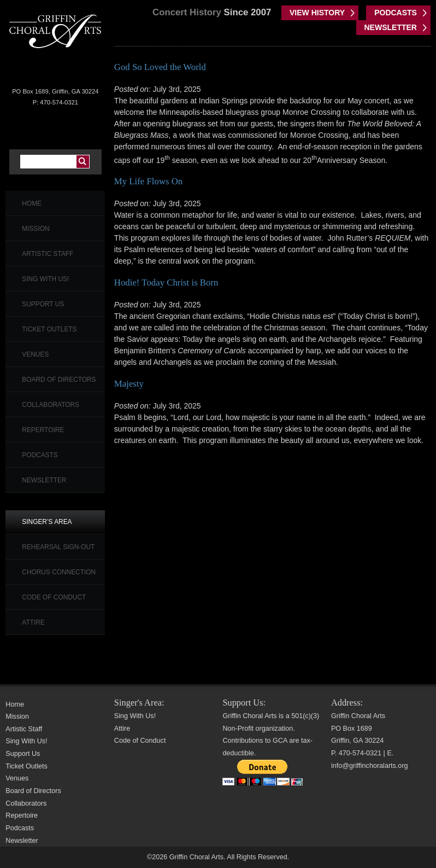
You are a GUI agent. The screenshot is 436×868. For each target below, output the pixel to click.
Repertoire (43, 430)
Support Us (43, 304)
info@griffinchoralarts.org (370, 766)
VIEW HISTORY (317, 13)
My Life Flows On (148, 181)
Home (32, 203)
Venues (35, 354)
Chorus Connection (59, 572)
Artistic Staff (48, 254)
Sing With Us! (45, 279)
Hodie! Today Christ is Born (166, 282)
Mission (36, 229)
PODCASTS (396, 13)
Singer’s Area (47, 522)
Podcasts (40, 455)
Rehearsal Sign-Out (58, 547)
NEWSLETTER (391, 27)
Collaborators (51, 405)
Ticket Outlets (49, 329)
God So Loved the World (160, 67)
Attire (33, 622)
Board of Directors (59, 380)
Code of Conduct (54, 597)
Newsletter (44, 480)
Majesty (129, 384)
